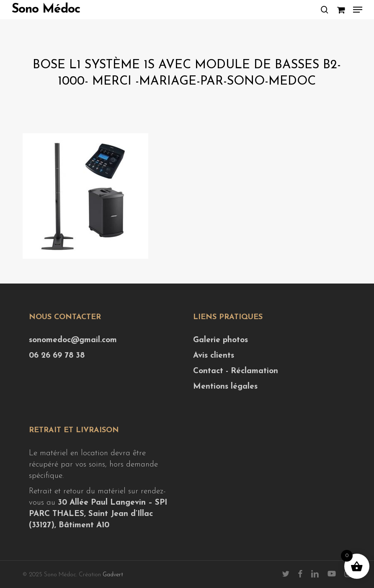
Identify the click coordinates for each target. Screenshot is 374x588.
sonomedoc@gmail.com (73, 340)
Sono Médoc (46, 10)
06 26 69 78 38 (57, 356)
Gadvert (113, 575)
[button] (358, 10)
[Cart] (341, 10)
